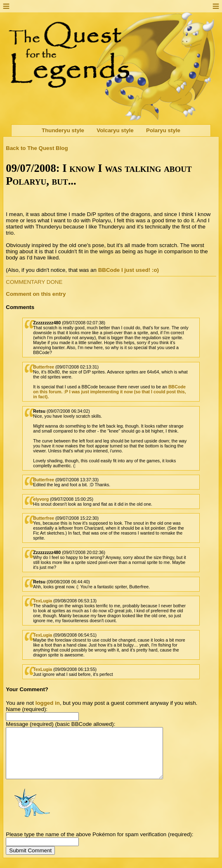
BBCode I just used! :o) (129, 270)
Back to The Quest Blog (37, 148)
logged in (48, 703)
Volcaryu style (115, 130)
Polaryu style (163, 130)
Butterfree (44, 367)
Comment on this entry (36, 294)
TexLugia (43, 601)
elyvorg (41, 499)
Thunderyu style (63, 130)
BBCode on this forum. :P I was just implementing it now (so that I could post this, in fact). (109, 392)
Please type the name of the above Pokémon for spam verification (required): (99, 844)
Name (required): (27, 709)
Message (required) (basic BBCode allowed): (60, 724)
